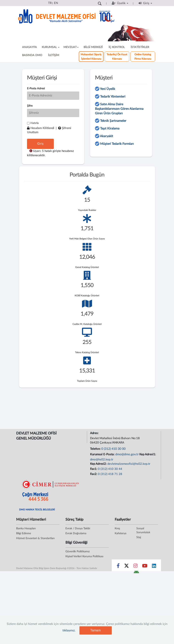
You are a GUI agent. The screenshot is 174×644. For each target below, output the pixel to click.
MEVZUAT (71, 47)
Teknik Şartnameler (113, 121)
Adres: (95, 433)
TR (50, 3)
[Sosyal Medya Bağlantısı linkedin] (154, 567)
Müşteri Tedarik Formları (117, 144)
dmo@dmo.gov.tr (127, 454)
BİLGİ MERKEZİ (93, 47)
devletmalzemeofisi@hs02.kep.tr (129, 464)
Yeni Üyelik (107, 89)
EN (56, 3)
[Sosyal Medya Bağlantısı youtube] (145, 567)
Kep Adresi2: (99, 464)
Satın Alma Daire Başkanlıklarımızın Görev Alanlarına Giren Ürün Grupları (119, 109)
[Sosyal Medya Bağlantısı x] (127, 567)
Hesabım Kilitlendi (42, 128)
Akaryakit (107, 136)
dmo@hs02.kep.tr (102, 460)
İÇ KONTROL (117, 47)
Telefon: (96, 449)
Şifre (30, 106)
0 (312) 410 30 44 (110, 469)
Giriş (40, 144)
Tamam (95, 630)
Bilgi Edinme (24, 533)
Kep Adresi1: (148, 454)
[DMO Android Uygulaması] (136, 573)
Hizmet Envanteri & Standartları (35, 538)
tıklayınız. (69, 630)
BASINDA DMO (32, 55)
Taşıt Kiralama (110, 128)
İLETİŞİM (54, 55)
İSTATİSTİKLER (140, 47)
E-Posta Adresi (36, 89)
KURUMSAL (51, 47)
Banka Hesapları (26, 529)
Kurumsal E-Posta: (103, 454)
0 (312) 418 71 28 (110, 474)
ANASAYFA (29, 47)
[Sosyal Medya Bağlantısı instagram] (135, 567)
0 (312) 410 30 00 (113, 449)
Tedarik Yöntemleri (113, 97)
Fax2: (94, 474)
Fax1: (94, 469)
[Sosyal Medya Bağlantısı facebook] (118, 567)
